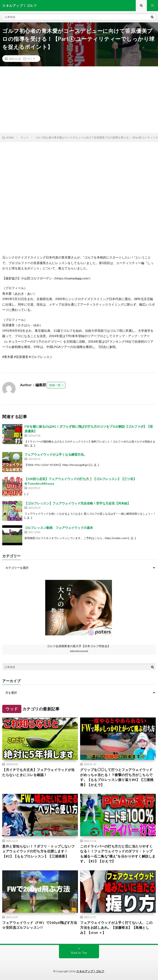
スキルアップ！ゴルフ (90, 971)
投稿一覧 (55, 385)
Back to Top (79, 953)
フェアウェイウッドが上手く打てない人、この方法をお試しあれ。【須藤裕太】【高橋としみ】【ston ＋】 (116, 928)
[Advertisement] (79, 100)
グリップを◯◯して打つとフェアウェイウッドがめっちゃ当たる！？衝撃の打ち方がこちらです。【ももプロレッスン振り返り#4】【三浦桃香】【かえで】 (117, 777)
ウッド (31, 59)
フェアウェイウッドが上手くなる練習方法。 (56, 454)
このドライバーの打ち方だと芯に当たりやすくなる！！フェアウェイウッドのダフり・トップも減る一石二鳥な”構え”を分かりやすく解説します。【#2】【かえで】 (118, 854)
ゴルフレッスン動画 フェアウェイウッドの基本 (59, 528)
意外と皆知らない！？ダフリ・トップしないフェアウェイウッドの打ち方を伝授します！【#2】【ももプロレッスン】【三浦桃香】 (38, 851)
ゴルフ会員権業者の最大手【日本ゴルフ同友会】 (79, 646)
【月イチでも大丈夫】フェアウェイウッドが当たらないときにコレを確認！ (38, 772)
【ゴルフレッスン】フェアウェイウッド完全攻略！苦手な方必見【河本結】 (77, 503)
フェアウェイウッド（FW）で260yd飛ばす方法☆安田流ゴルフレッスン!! (40, 925)
